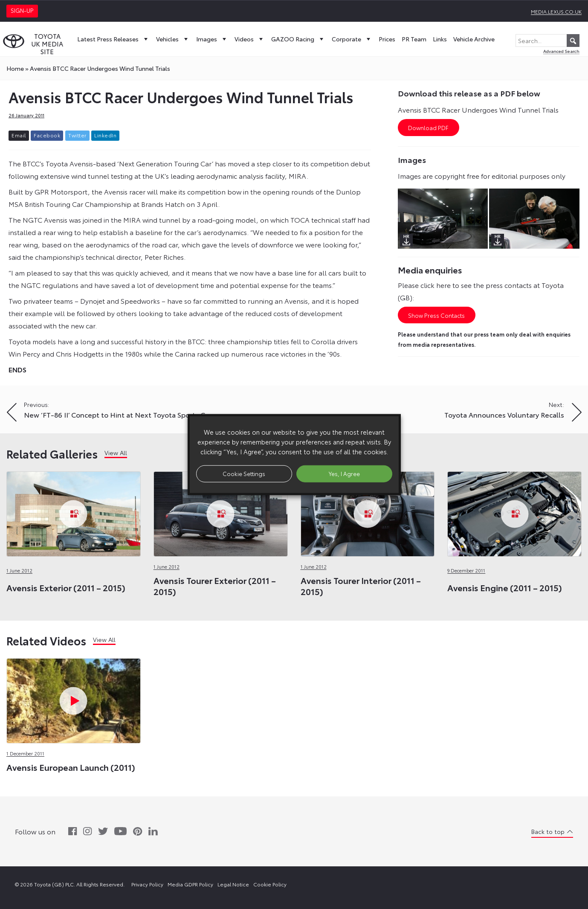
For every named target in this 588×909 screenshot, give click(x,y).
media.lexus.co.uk (556, 11)
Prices (387, 39)
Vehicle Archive (474, 39)
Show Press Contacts (436, 315)
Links (440, 39)
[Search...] (547, 41)
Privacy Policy (147, 884)
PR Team (414, 39)
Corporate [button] (352, 39)
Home (15, 68)
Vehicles (173, 39)
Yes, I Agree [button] (344, 473)
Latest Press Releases (113, 39)
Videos (250, 39)
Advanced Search (561, 51)
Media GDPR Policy (190, 884)
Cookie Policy (270, 884)
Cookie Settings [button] (244, 473)
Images (212, 39)
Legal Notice (233, 884)
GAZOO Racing (298, 39)
